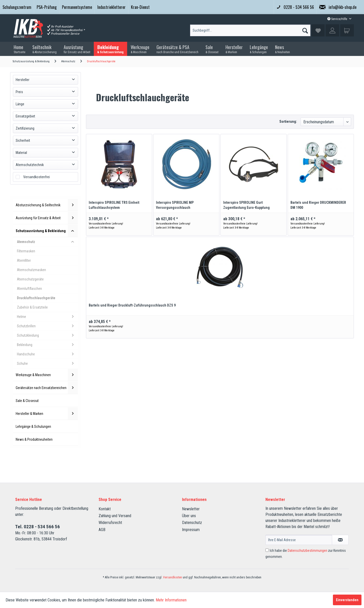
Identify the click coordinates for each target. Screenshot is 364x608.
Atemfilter (24, 260)
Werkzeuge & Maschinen (47, 375)
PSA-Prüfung (47, 7)
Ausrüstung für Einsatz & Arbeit (47, 218)
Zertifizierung (25, 128)
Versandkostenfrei (37, 177)
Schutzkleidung (47, 335)
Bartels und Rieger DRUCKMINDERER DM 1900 (318, 205)
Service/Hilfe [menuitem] (338, 19)
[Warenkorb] (347, 30)
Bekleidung (47, 345)
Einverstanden (347, 600)
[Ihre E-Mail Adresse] (299, 540)
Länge (20, 104)
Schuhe (47, 363)
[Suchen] (305, 29)
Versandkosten (173, 577)
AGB (102, 530)
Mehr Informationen (171, 600)
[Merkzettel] (318, 30)
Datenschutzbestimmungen (308, 551)
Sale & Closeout (27, 401)
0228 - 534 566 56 (295, 7)
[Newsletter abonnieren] (340, 540)
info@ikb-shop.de (338, 7)
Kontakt (105, 509)
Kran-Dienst (140, 7)
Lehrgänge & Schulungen (33, 427)
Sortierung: (288, 121)
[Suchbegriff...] (250, 30)
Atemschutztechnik (30, 165)
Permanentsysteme (77, 7)
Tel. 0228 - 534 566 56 (38, 527)
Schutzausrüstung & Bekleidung (47, 231)
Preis (19, 92)
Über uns (189, 516)
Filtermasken (26, 251)
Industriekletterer (111, 7)
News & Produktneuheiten (34, 439)
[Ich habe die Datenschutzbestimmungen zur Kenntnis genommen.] (267, 550)
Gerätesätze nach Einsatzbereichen (47, 388)
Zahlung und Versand (115, 516)
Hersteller (22, 80)
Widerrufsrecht (110, 523)
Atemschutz (47, 242)
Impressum (191, 530)
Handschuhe (47, 354)
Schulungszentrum (17, 7)
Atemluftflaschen (29, 289)
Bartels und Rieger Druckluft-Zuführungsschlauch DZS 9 (132, 305)
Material (21, 153)
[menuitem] (17, 7)
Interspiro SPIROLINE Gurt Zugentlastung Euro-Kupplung (246, 205)
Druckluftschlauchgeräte (36, 298)
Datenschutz (192, 523)
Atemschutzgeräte (30, 279)
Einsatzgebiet (25, 116)
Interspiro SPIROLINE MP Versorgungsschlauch (175, 205)
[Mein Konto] (332, 30)
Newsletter (191, 509)
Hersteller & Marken (47, 414)
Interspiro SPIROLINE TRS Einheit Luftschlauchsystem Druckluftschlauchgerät (114, 205)
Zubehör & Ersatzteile (32, 307)
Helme (47, 317)
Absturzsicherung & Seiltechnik (47, 205)
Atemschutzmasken (31, 270)
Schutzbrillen (47, 326)
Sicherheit (23, 140)
